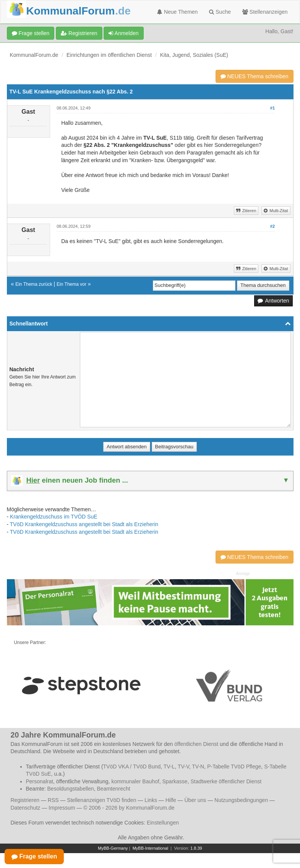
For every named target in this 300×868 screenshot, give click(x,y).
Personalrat (40, 781)
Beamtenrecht (114, 789)
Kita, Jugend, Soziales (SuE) (194, 55)
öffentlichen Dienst (196, 744)
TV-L (169, 767)
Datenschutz (26, 808)
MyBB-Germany (113, 848)
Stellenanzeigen (265, 12)
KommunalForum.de (34, 55)
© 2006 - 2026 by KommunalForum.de (129, 808)
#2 (272, 226)
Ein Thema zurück (34, 284)
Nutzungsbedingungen (241, 800)
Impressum (62, 808)
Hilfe (171, 800)
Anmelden (123, 33)
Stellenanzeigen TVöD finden (101, 800)
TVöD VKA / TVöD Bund (132, 767)
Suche (220, 12)
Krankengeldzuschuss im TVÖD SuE (54, 517)
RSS (53, 800)
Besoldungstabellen (71, 789)
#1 (272, 108)
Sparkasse (175, 781)
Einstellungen (163, 823)
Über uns (195, 800)
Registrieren (79, 33)
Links (151, 800)
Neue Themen (177, 12)
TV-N (198, 767)
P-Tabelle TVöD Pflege (234, 767)
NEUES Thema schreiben (255, 76)
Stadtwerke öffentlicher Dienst (226, 781)
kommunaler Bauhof (135, 781)
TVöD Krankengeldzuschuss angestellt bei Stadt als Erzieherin (84, 524)
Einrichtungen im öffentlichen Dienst (109, 55)
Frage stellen (31, 33)
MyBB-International (151, 848)
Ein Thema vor (71, 284)
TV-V (183, 767)
